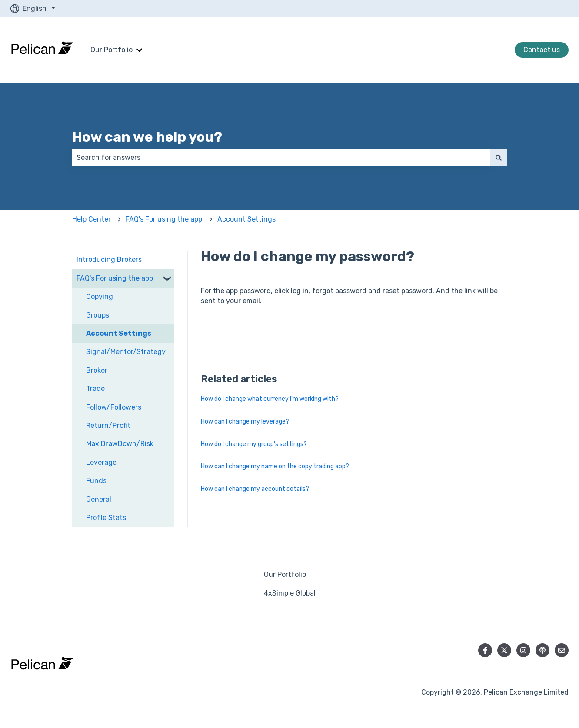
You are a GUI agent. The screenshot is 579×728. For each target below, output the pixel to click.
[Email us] (562, 650)
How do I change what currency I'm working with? (270, 399)
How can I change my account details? (255, 489)
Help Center (92, 219)
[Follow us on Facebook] (485, 650)
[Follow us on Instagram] (523, 650)
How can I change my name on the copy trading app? (275, 466)
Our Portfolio (111, 50)
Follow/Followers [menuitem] (114, 407)
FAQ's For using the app (164, 219)
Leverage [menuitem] (101, 462)
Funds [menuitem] (96, 481)
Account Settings (246, 219)
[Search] (499, 158)
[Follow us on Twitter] (504, 650)
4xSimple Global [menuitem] (290, 593)
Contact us (542, 50)
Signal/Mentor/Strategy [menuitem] (126, 352)
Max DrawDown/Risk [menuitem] (120, 444)
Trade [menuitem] (95, 389)
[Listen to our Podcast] (542, 650)
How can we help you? (147, 137)
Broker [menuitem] (97, 370)
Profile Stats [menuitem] (106, 518)
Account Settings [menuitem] (119, 333)
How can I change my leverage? (245, 422)
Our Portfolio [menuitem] (285, 574)
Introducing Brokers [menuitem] (109, 260)
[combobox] (281, 158)
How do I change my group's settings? (254, 444)
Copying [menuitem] (100, 296)
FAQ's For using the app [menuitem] (115, 278)
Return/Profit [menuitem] (108, 425)
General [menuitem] (99, 499)
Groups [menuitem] (98, 315)
